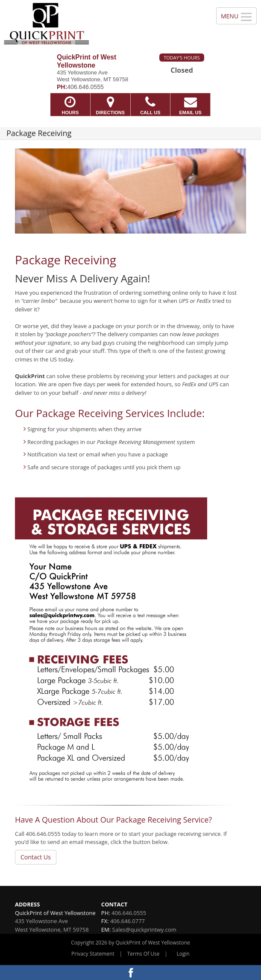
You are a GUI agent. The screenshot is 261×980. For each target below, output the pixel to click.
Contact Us (36, 857)
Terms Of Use (144, 954)
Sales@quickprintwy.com (144, 930)
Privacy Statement (93, 954)
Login (183, 954)
